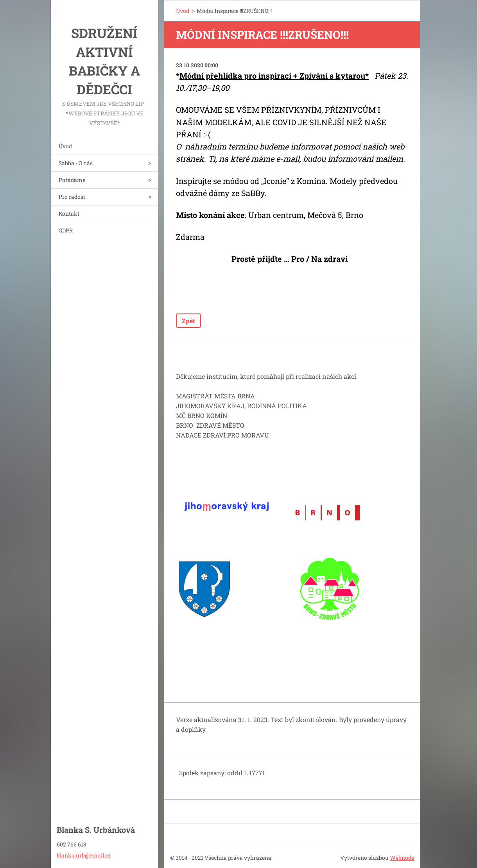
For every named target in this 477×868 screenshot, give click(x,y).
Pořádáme (72, 180)
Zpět (188, 321)
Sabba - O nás (76, 163)
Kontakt (69, 213)
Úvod (65, 146)
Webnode (402, 858)
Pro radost (72, 197)
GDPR (66, 230)
